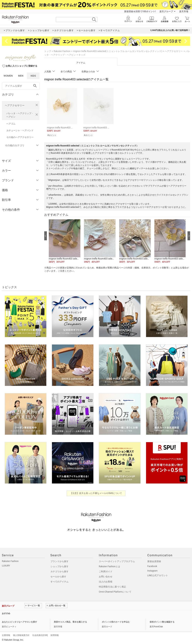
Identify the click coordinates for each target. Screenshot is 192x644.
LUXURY (6, 566)
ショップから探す (59, 566)
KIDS (33, 76)
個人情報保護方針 (21, 635)
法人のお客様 (106, 582)
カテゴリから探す (59, 572)
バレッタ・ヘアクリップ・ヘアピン (20, 115)
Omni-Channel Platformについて (115, 592)
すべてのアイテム (59, 582)
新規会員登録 (154, 561)
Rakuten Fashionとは (109, 566)
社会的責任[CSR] (40, 635)
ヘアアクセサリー (15, 105)
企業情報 (6, 635)
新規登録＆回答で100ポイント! (140, 11)
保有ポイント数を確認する (162, 622)
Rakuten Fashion (62, 51)
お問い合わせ (106, 577)
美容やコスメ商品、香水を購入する (70, 622)
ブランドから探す (59, 561)
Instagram (152, 571)
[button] (64, 241)
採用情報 (55, 635)
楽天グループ (166, 11)
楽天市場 (184, 11)
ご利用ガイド (106, 572)
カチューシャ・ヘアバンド (20, 130)
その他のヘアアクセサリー (20, 137)
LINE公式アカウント (158, 575)
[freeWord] (21, 86)
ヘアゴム (11, 124)
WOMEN (8, 76)
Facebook (152, 566)
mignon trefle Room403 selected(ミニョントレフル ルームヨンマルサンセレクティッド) (118, 51)
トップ (48, 51)
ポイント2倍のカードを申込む (116, 622)
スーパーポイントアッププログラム (117, 561)
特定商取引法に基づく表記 (112, 587)
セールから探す (58, 577)
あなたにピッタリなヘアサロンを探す (19, 622)
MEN (21, 76)
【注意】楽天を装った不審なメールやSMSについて (96, 493)
